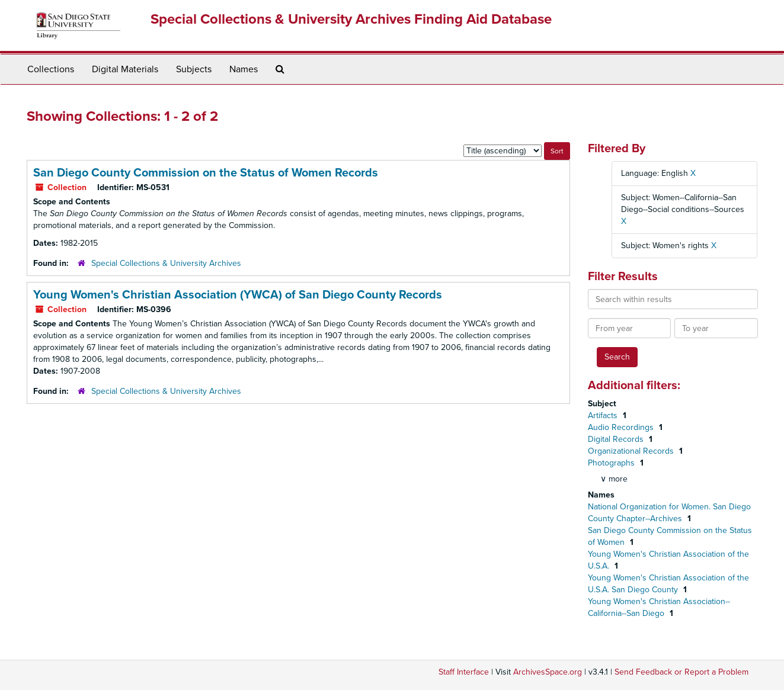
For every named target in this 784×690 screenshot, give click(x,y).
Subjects (194, 69)
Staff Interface (464, 672)
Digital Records (617, 439)
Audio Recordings (622, 427)
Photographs (612, 463)
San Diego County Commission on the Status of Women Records (206, 173)
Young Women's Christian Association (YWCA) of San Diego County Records (238, 295)
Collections (51, 69)
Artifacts (604, 415)
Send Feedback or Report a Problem (681, 672)
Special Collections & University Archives (166, 263)
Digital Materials (125, 69)
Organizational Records (632, 451)
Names (244, 69)
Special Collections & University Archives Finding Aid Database (351, 19)
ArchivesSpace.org (548, 672)
